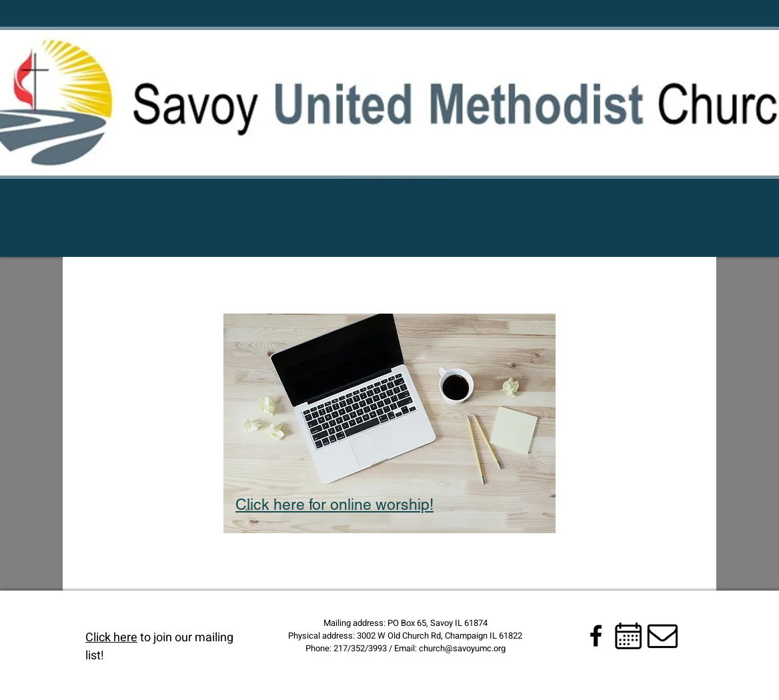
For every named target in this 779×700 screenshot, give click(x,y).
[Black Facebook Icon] (596, 636)
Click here (111, 638)
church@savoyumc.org (462, 648)
